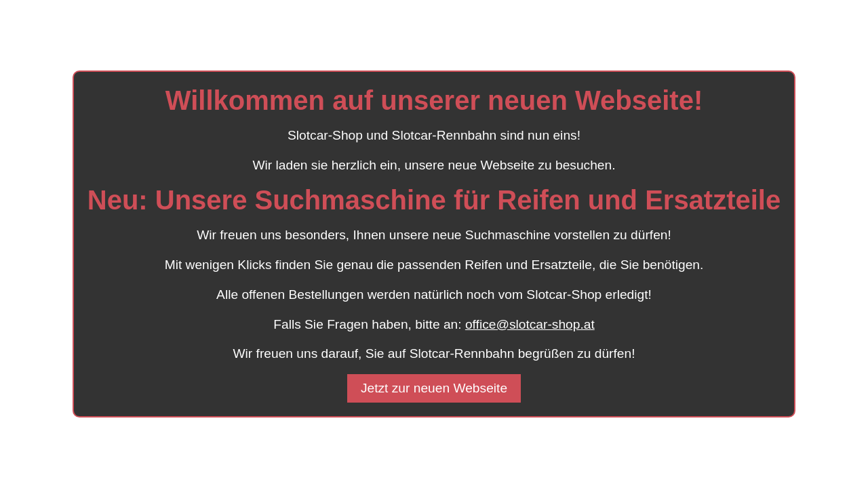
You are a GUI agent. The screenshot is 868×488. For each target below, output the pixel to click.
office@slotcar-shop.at (530, 324)
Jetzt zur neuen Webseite (434, 388)
